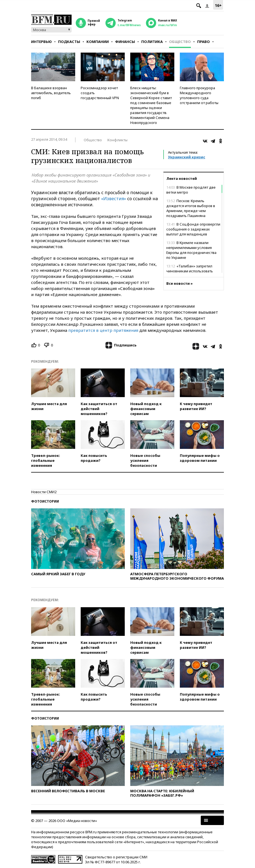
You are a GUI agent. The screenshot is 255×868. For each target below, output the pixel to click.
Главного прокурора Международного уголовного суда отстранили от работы (199, 95)
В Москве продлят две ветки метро (191, 190)
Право (204, 42)
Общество (180, 42)
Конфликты (117, 140)
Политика (152, 42)
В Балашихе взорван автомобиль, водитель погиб (51, 93)
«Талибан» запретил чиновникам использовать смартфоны (190, 271)
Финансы (125, 42)
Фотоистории (45, 501)
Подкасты (69, 42)
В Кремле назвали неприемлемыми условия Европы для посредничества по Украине (191, 250)
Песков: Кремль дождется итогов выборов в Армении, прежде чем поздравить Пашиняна (191, 208)
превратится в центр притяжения (103, 330)
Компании (98, 42)
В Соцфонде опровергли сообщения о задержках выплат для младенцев (193, 229)
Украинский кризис (187, 157)
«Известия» (114, 199)
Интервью (41, 42)
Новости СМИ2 (44, 492)
